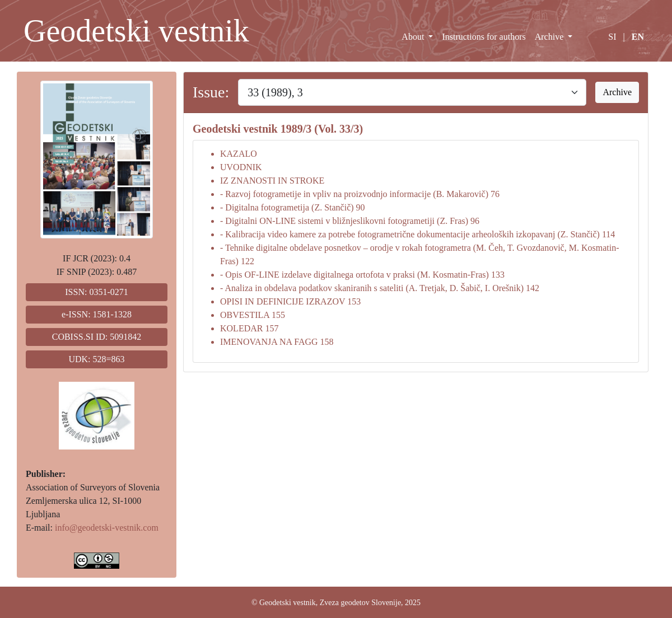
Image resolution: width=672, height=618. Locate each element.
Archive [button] (617, 92)
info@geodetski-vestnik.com (107, 528)
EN (638, 37)
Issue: (211, 92)
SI (612, 37)
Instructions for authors (484, 37)
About (414, 37)
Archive (550, 37)
